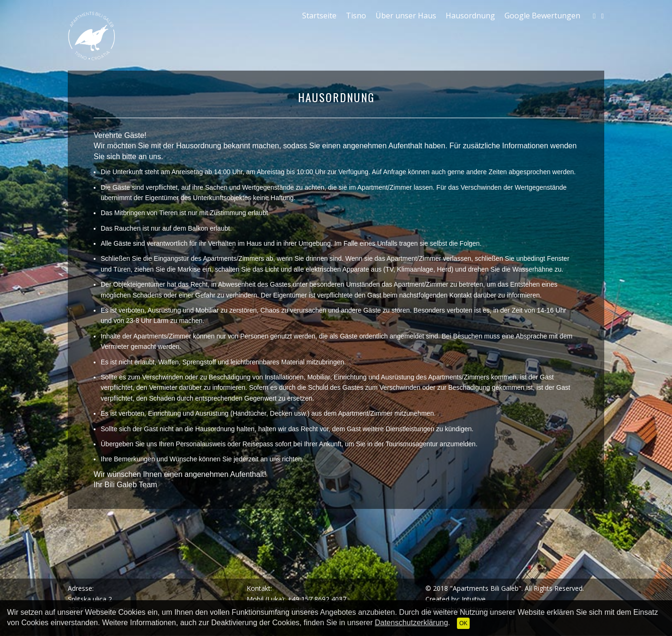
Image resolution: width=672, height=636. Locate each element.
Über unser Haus (406, 16)
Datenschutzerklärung (411, 623)
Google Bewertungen (542, 16)
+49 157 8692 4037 (317, 599)
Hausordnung (470, 16)
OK (463, 623)
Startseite (319, 16)
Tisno (356, 16)
